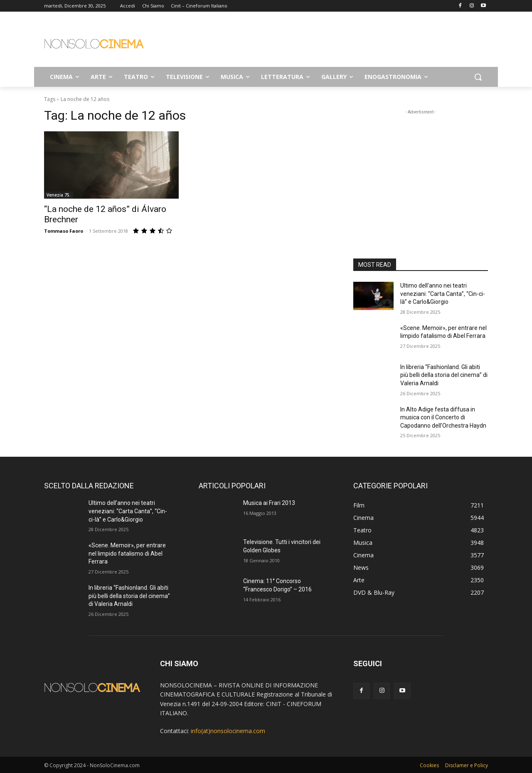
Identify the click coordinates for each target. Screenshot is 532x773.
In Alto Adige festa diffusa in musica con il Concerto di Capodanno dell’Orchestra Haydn (443, 417)
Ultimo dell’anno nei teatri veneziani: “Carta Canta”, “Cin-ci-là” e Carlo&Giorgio (443, 294)
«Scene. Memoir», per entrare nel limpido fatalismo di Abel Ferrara (127, 553)
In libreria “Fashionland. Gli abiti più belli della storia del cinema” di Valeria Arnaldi (444, 375)
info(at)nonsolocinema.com (228, 731)
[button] (478, 77)
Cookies (429, 765)
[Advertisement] (328, 42)
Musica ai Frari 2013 (269, 503)
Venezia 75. (59, 195)
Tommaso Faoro (64, 231)
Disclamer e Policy (467, 765)
